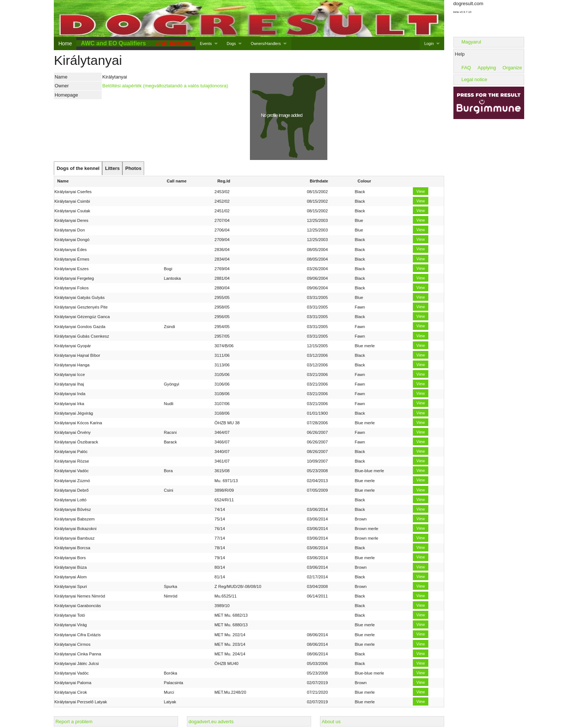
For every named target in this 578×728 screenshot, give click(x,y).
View (421, 191)
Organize (512, 68)
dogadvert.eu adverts (211, 722)
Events (206, 43)
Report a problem (74, 722)
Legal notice (474, 79)
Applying (487, 68)
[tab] (78, 168)
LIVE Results (173, 43)
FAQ (466, 68)
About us (331, 722)
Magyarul (471, 42)
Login (429, 43)
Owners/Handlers (266, 43)
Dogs (231, 43)
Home (65, 43)
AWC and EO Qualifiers (114, 43)
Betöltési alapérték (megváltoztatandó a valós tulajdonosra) (165, 86)
